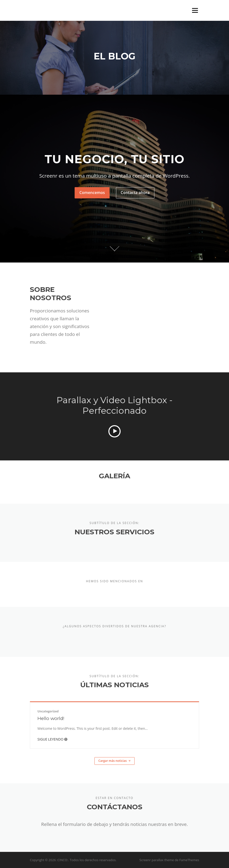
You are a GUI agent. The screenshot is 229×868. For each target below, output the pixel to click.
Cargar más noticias (114, 761)
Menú (195, 10)
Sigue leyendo (52, 739)
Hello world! (51, 718)
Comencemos (92, 193)
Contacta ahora (135, 193)
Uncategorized (48, 711)
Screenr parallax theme (157, 860)
